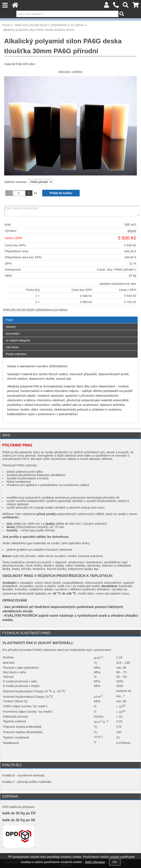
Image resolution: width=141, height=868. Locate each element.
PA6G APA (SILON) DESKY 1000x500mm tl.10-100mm (35, 310)
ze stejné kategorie (18, 340)
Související (13, 334)
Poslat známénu (16, 354)
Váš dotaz (12, 347)
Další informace (95, 862)
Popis (9, 320)
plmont (132, 231)
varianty (11, 327)
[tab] (70, 317)
